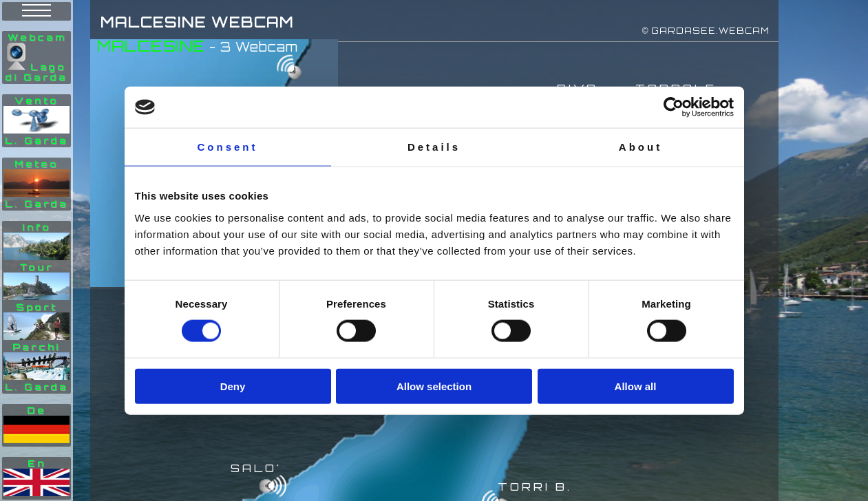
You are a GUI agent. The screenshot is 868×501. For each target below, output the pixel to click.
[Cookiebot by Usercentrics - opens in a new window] (674, 107)
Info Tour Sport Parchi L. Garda (36, 307)
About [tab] (641, 147)
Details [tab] (434, 147)
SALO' (256, 468)
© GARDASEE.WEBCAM (706, 31)
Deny (233, 386)
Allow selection (434, 386)
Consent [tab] (228, 147)
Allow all (636, 386)
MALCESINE (151, 46)
